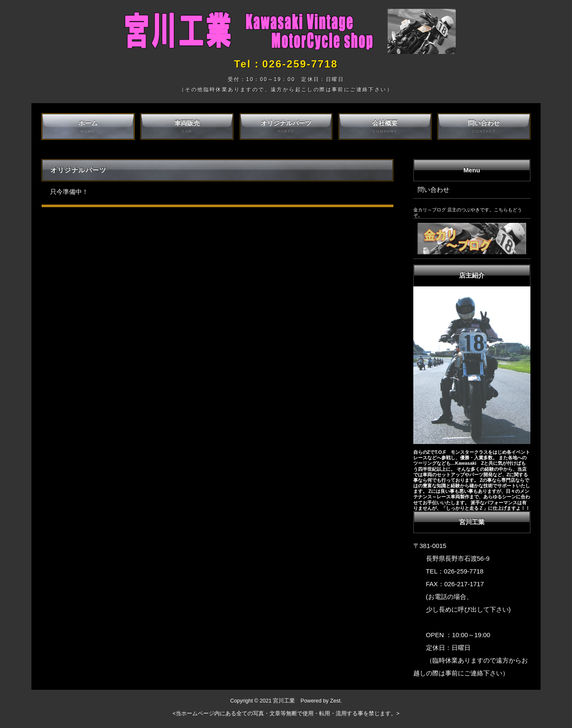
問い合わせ (484, 127)
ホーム (88, 127)
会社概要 (385, 127)
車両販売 (187, 127)
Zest (335, 701)
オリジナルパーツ (286, 127)
